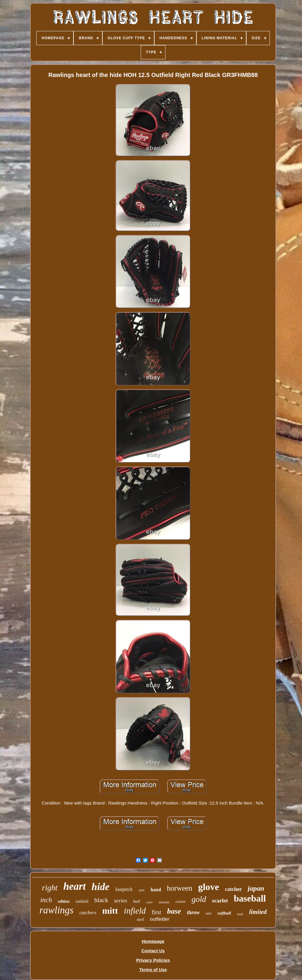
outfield (82, 901)
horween (180, 888)
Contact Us (153, 951)
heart (75, 886)
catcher (233, 889)
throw (193, 912)
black (101, 900)
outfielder (160, 919)
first (156, 912)
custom (180, 902)
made (240, 914)
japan (256, 888)
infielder (164, 902)
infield (135, 911)
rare (209, 913)
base (174, 911)
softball (224, 913)
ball (136, 901)
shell (141, 919)
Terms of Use (153, 970)
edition (64, 901)
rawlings (57, 910)
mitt (110, 911)
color (149, 902)
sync (142, 890)
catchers (88, 913)
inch (46, 900)
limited (258, 912)
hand (156, 890)
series (121, 901)
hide (101, 887)
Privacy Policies (153, 960)
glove (209, 887)
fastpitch (124, 889)
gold (199, 899)
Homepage (153, 941)
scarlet (220, 901)
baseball (250, 898)
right (50, 888)
